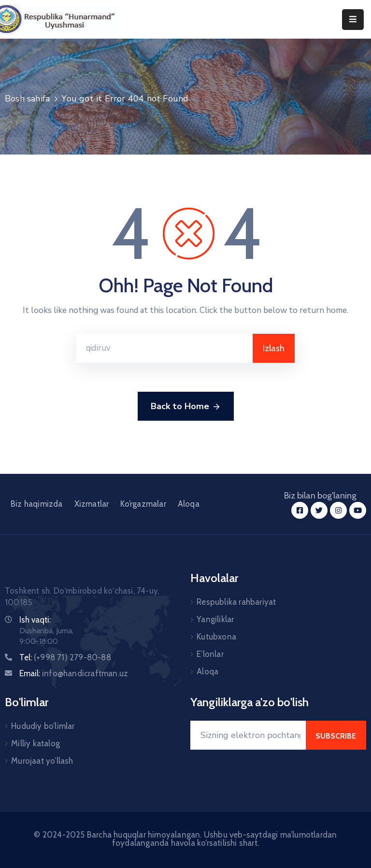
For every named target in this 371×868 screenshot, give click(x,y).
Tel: (65, 657)
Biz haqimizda (37, 504)
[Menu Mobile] (353, 20)
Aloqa (189, 504)
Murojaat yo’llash (42, 761)
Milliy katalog (36, 743)
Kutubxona (216, 637)
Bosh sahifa (27, 99)
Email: (74, 673)
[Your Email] (248, 735)
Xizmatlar (92, 504)
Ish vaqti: (35, 620)
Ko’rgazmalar (143, 504)
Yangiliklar (215, 619)
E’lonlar (210, 654)
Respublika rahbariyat (236, 602)
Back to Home (186, 407)
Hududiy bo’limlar (43, 726)
